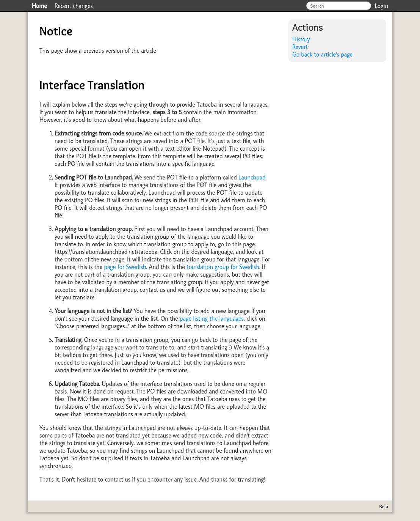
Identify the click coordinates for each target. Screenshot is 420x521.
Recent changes (74, 6)
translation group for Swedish (223, 267)
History (301, 39)
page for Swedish (125, 267)
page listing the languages (212, 318)
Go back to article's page (322, 54)
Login (382, 6)
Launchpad (252, 177)
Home (39, 6)
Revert (300, 47)
